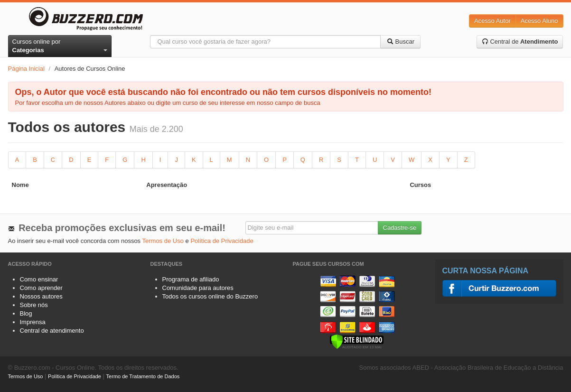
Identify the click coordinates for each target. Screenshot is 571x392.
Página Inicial (26, 69)
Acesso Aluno (539, 21)
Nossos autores (41, 296)
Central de (520, 42)
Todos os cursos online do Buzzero (210, 296)
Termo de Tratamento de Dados (143, 376)
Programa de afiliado (191, 279)
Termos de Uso (163, 241)
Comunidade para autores (198, 288)
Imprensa (33, 322)
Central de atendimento (52, 331)
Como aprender (41, 288)
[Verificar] (357, 341)
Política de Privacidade (222, 241)
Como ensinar (39, 279)
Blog (26, 313)
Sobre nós (34, 305)
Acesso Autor (492, 21)
